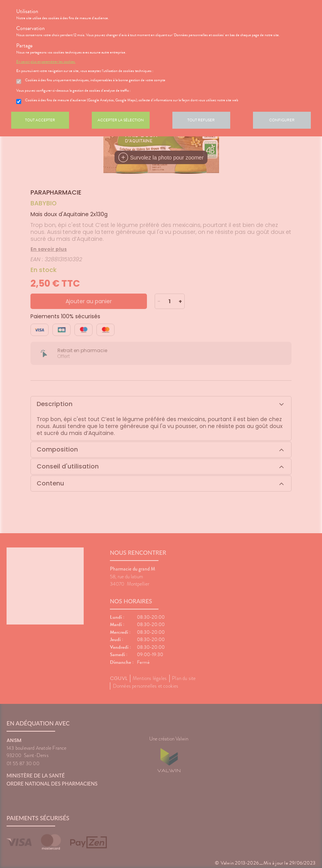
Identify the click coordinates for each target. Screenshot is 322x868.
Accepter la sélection (121, 120)
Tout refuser (201, 120)
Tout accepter (40, 120)
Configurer (282, 120)
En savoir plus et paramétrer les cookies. (46, 62)
